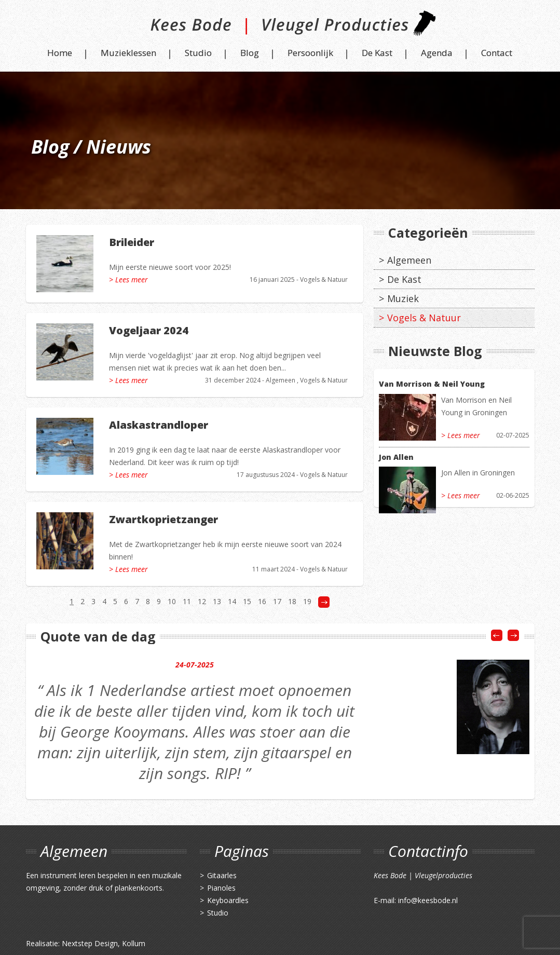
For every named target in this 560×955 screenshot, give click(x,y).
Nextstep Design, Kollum (104, 943)
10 (172, 601)
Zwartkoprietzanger (163, 519)
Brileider (132, 242)
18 (292, 601)
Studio (198, 53)
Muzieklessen (128, 53)
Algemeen (281, 380)
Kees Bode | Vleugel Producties (280, 27)
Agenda (437, 53)
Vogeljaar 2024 (149, 330)
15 (247, 601)
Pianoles (221, 888)
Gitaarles (222, 875)
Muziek (403, 298)
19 (307, 601)
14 (232, 601)
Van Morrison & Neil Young (432, 384)
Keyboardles (228, 900)
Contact (497, 53)
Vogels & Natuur (324, 279)
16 (262, 601)
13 (217, 601)
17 (277, 601)
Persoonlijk (310, 53)
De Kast (377, 53)
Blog (250, 53)
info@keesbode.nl (428, 900)
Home (60, 53)
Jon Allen (396, 457)
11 (187, 601)
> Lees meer (128, 279)
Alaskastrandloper (159, 425)
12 (202, 601)
